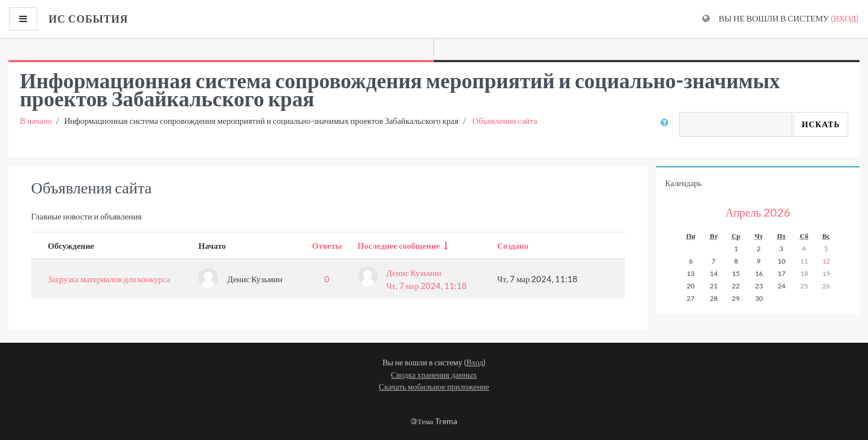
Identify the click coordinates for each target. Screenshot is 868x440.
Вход (845, 18)
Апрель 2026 (758, 212)
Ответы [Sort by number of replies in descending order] (327, 245)
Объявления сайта (505, 120)
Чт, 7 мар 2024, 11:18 (427, 286)
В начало (36, 120)
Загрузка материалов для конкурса (109, 279)
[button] (667, 129)
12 (826, 261)
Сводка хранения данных (434, 375)
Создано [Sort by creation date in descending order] (513, 245)
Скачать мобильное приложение (434, 387)
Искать (821, 124)
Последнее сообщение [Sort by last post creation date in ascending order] (399, 245)
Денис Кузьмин (414, 273)
